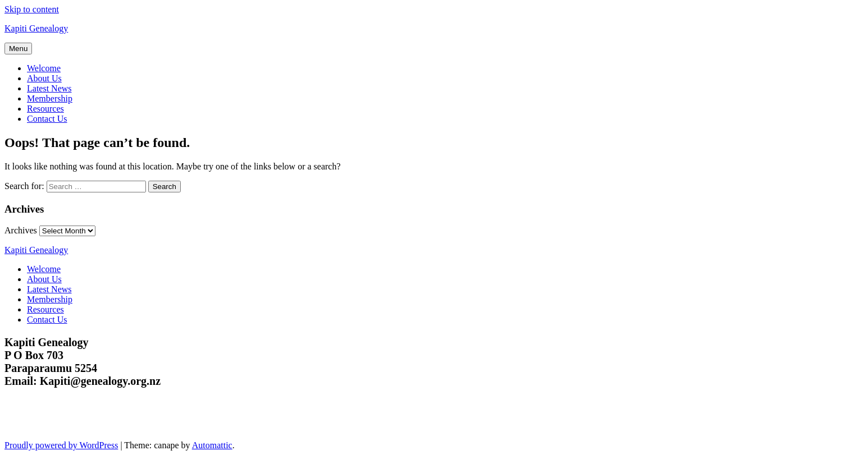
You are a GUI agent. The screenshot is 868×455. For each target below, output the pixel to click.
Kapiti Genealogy (36, 28)
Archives (21, 230)
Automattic (212, 445)
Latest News (49, 88)
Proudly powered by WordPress (61, 445)
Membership (50, 98)
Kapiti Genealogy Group (77, 428)
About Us (44, 78)
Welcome (44, 68)
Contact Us (47, 119)
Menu (18, 49)
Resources (45, 109)
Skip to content (32, 9)
